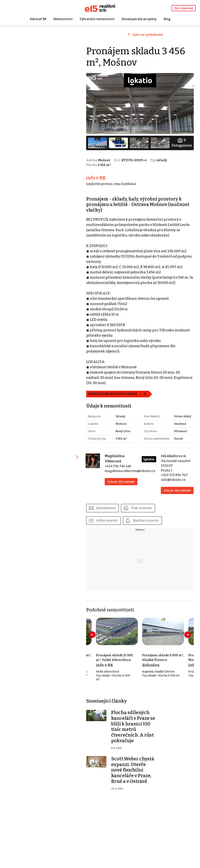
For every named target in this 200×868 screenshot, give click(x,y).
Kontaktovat (106, 508)
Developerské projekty (139, 19)
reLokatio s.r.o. (174, 456)
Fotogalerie (182, 143)
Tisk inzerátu (141, 508)
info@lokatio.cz (173, 480)
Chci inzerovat (184, 8)
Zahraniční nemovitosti (97, 19)
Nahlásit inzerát (146, 521)
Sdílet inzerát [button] (107, 521)
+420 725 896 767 (174, 475)
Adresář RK (38, 19)
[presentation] (92, 635)
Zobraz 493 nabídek (177, 490)
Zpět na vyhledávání (148, 35)
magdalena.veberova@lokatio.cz (130, 471)
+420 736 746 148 (118, 466)
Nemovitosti (63, 19)
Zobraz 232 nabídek (121, 482)
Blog (167, 19)
